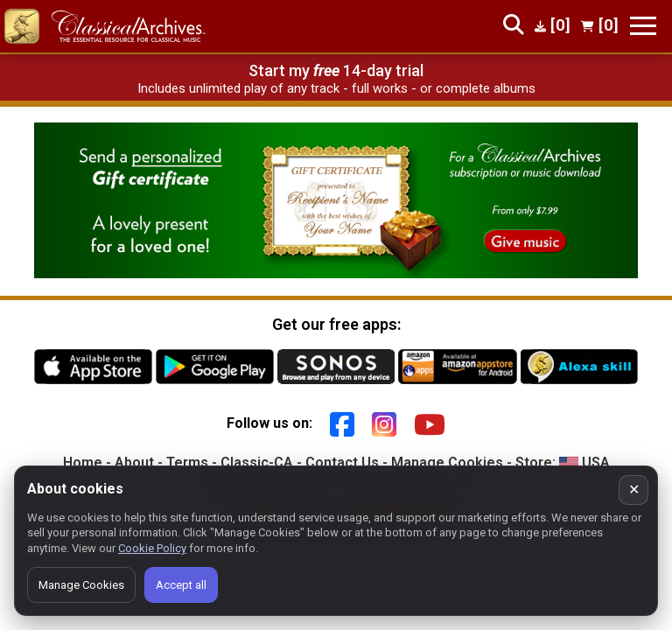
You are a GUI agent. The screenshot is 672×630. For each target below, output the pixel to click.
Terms (187, 462)
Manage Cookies (447, 462)
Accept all (181, 585)
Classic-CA (257, 462)
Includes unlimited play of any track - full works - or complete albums (336, 88)
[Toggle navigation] (643, 26)
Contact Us (342, 462)
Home (83, 462)
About (134, 462)
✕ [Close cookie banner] (634, 490)
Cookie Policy (152, 548)
